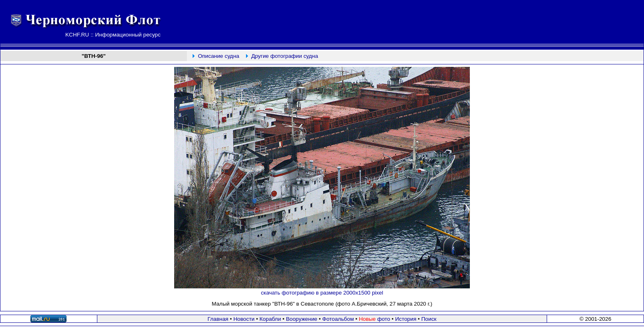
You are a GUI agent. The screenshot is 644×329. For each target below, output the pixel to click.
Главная (218, 319)
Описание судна (218, 56)
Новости (244, 319)
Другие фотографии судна (285, 56)
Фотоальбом (338, 319)
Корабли (270, 319)
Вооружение (301, 319)
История (406, 319)
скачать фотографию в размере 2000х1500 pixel (322, 293)
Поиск (429, 319)
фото (375, 319)
